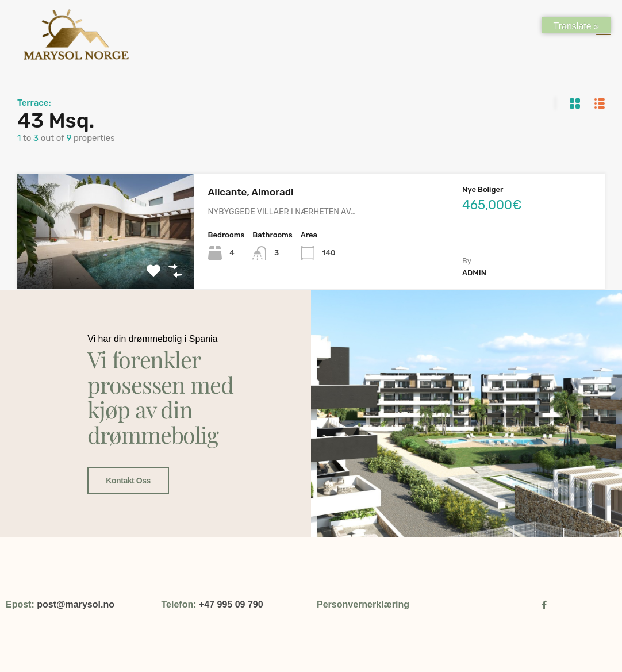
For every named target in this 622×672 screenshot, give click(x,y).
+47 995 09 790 (231, 604)
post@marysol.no (76, 604)
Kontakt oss (128, 471)
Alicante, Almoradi (251, 192)
